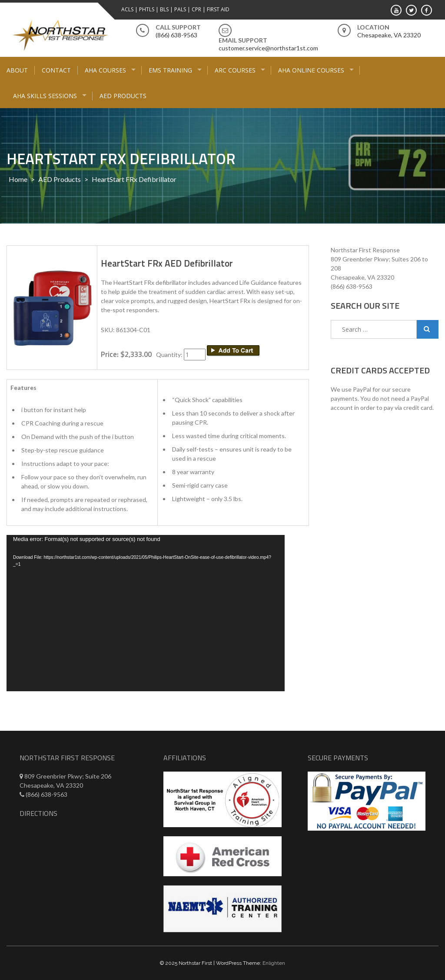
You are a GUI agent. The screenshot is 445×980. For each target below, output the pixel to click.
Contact (56, 70)
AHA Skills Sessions (45, 96)
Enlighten (274, 963)
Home (18, 179)
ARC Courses (235, 70)
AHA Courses (105, 70)
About (17, 70)
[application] (146, 613)
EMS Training (170, 70)
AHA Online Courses (311, 70)
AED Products (123, 96)
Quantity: (170, 355)
